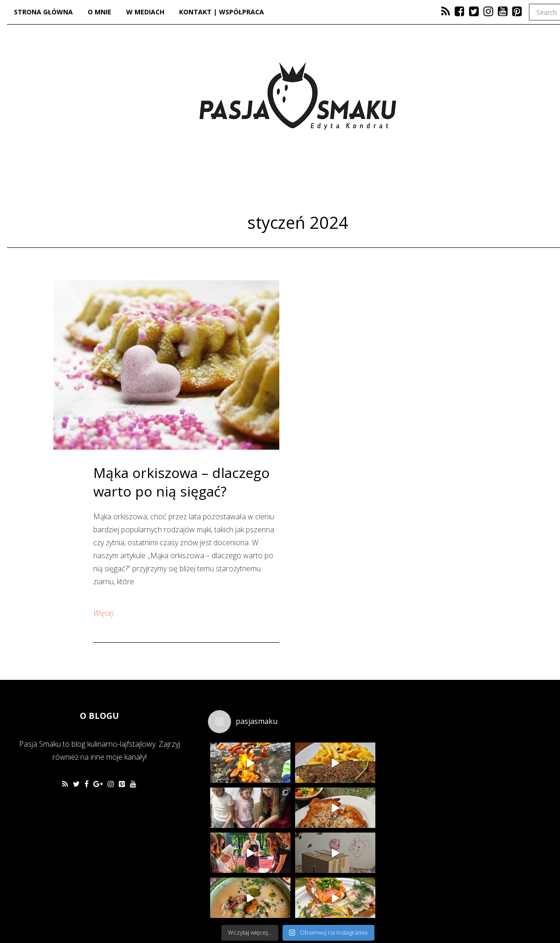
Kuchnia (222, 184)
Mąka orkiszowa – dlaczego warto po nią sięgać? (181, 482)
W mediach (145, 12)
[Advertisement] (462, 766)
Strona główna (43, 12)
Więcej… (106, 613)
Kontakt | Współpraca (222, 12)
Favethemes (73, 913)
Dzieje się (297, 184)
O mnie (100, 12)
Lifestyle (374, 184)
